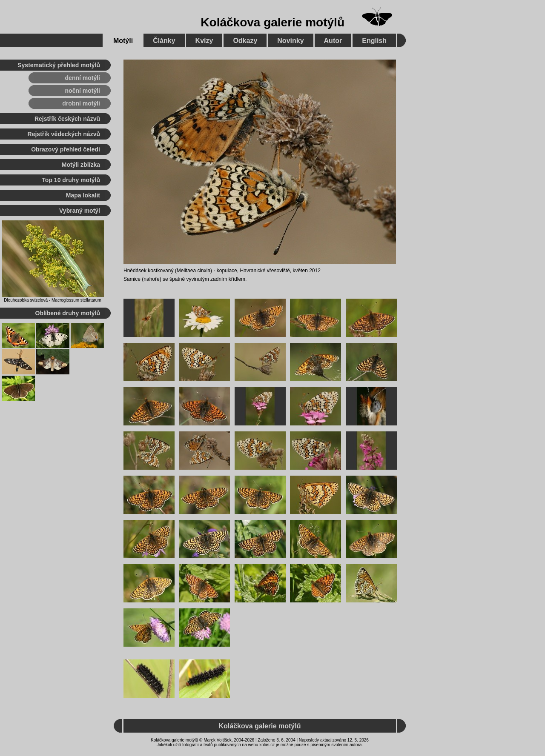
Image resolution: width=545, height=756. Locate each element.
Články (164, 41)
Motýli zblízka (81, 165)
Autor (333, 41)
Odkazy (245, 41)
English (374, 41)
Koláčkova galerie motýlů (272, 22)
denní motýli (83, 78)
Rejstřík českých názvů (67, 119)
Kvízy (204, 41)
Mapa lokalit (83, 195)
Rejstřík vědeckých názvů (64, 134)
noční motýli (83, 91)
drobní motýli (81, 103)
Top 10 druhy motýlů (71, 180)
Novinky (290, 41)
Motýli (123, 41)
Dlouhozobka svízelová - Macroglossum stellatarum (52, 300)
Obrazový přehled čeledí (66, 149)
